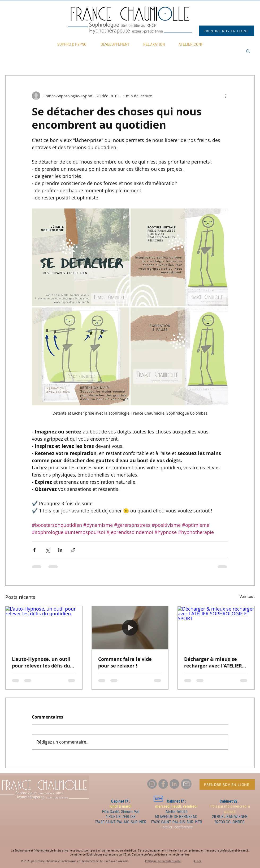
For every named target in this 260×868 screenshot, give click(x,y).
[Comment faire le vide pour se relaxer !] (130, 628)
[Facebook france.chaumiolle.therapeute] (163, 784)
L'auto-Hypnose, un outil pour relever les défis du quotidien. (41, 662)
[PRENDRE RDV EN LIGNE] (227, 31)
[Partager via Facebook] (34, 550)
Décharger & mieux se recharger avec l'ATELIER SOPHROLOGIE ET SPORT (213, 662)
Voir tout (247, 596)
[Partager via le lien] (73, 550)
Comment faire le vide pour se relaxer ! (125, 662)
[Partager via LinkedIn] (60, 550)
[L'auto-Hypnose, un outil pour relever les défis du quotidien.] (44, 628)
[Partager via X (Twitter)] (47, 550)
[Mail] (186, 784)
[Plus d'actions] (225, 96)
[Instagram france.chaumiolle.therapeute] (152, 784)
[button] (248, 51)
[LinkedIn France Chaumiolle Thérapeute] (174, 784)
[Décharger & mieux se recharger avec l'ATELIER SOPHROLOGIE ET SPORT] (216, 628)
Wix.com (123, 861)
